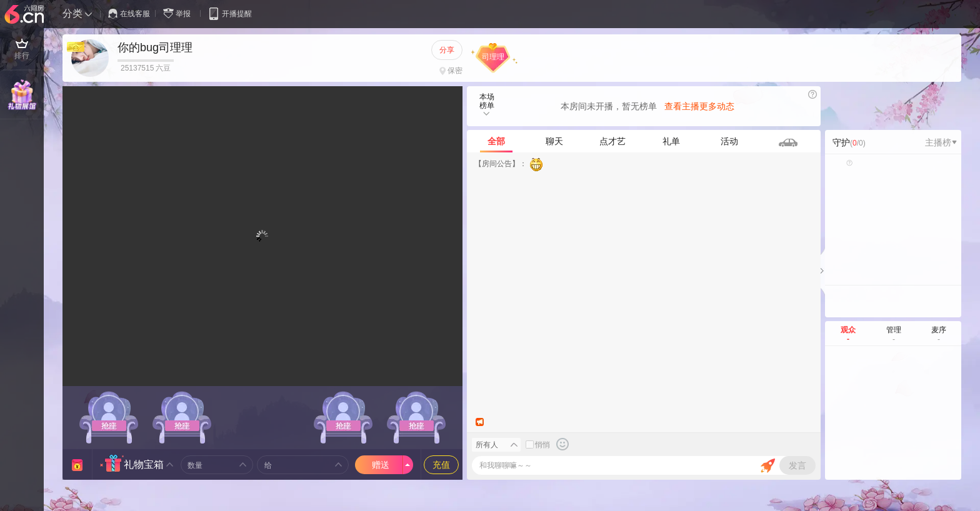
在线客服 (129, 14)
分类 (72, 13)
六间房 (26, 15)
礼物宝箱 (144, 464)
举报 (179, 13)
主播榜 (941, 142)
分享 (447, 50)
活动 (729, 141)
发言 (797, 465)
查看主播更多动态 (699, 106)
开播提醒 (230, 13)
